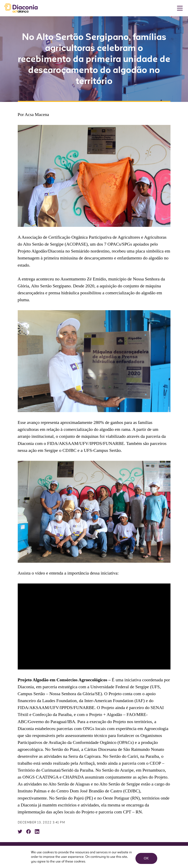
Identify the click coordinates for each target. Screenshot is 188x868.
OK (145, 857)
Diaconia (21, 8)
